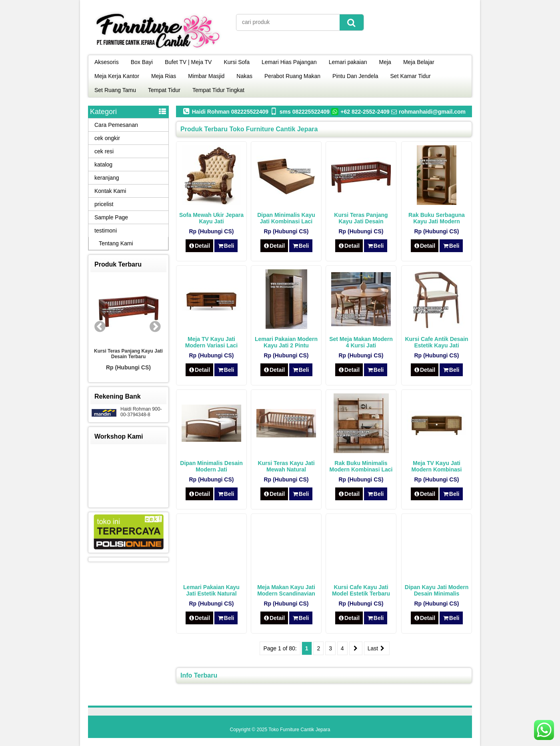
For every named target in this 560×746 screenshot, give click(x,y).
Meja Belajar (419, 62)
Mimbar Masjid (206, 76)
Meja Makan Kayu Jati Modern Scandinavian (286, 590)
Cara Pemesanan (116, 125)
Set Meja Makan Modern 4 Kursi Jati (361, 342)
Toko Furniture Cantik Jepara (299, 730)
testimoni (106, 231)
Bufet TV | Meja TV (188, 62)
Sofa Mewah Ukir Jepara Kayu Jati (211, 218)
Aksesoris (107, 62)
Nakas (244, 76)
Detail (200, 246)
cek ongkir (107, 138)
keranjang (107, 178)
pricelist (104, 204)
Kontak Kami (110, 191)
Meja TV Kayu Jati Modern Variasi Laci (212, 342)
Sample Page (111, 217)
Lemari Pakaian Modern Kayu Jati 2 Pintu (286, 342)
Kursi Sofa (237, 62)
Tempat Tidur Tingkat (218, 90)
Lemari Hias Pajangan (289, 62)
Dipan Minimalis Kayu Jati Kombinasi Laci (286, 218)
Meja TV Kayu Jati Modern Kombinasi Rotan (436, 469)
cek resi (104, 151)
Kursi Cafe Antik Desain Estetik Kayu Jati (436, 342)
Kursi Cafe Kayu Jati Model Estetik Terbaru (361, 590)
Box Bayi (142, 62)
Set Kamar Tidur (411, 76)
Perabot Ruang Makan (292, 76)
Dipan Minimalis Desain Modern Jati (211, 466)
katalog (103, 164)
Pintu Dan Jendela (355, 76)
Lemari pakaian (348, 62)
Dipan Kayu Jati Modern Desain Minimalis (437, 590)
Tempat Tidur (164, 90)
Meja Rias (164, 76)
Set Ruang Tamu (115, 90)
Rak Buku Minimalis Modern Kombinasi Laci (361, 466)
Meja (385, 62)
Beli (226, 246)
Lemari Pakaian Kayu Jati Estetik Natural (211, 590)
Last (377, 648)
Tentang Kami (116, 243)
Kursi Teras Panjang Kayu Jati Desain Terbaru (361, 221)
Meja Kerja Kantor (117, 76)
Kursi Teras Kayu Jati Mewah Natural (286, 466)
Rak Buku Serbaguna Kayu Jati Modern (437, 218)
